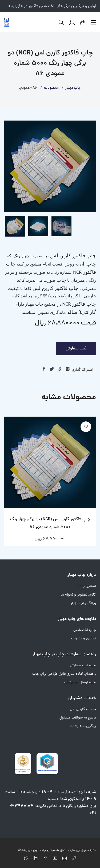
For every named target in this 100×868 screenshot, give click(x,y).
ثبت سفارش (76, 349)
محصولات (51, 88)
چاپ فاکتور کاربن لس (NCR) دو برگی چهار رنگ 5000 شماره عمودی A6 (50, 523)
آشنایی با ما (87, 586)
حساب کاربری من (83, 709)
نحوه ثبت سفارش (83, 666)
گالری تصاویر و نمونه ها (78, 595)
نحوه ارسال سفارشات (80, 683)
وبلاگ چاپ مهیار (83, 603)
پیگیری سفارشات (83, 726)
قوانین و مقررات (84, 639)
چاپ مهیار (73, 88)
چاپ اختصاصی (85, 630)
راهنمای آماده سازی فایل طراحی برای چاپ (64, 674)
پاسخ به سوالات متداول (78, 718)
